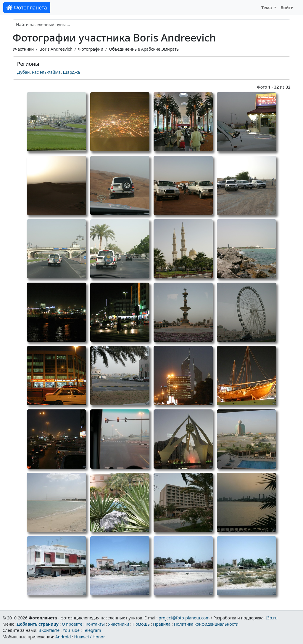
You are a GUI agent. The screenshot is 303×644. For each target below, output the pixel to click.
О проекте (72, 624)
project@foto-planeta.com (184, 618)
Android (63, 637)
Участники (23, 49)
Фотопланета (27, 7)
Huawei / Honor (89, 637)
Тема (267, 8)
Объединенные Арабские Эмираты (144, 49)
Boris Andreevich (56, 49)
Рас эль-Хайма (46, 72)
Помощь (141, 624)
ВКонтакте (49, 630)
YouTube (71, 630)
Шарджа (72, 72)
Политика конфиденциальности (206, 624)
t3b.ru (272, 618)
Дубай (24, 72)
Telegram (92, 630)
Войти (287, 8)
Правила (162, 624)
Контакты (95, 624)
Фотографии (91, 49)
